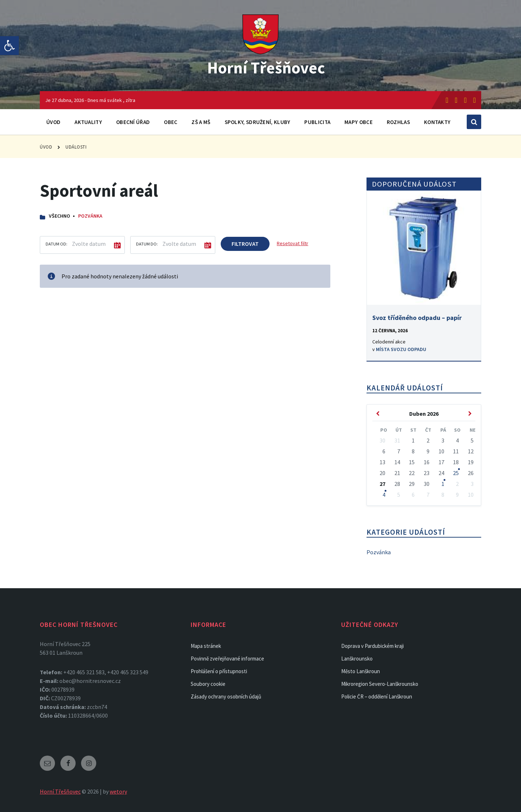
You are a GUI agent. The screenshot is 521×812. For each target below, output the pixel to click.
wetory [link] (118, 791)
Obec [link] (171, 122)
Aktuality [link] (88, 122)
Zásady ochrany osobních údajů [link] (226, 696)
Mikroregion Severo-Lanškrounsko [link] (380, 684)
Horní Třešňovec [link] (266, 67)
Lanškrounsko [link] (357, 659)
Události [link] (76, 147)
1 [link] (443, 484)
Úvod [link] (53, 122)
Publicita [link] (317, 122)
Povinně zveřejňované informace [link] (227, 659)
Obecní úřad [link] (133, 122)
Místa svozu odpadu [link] (401, 349)
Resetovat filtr (293, 243)
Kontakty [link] (437, 122)
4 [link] (384, 495)
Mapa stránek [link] (206, 646)
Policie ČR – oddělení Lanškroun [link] (377, 696)
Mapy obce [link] (359, 122)
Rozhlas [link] (398, 122)
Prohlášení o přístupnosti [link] (219, 671)
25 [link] (456, 473)
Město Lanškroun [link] (361, 671)
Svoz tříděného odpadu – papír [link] (417, 318)
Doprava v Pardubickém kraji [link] (372, 646)
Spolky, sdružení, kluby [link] (258, 122)
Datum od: (56, 244)
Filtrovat (245, 244)
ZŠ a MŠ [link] (201, 122)
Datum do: (147, 244)
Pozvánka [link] (90, 216)
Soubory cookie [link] (208, 684)
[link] (9, 46)
